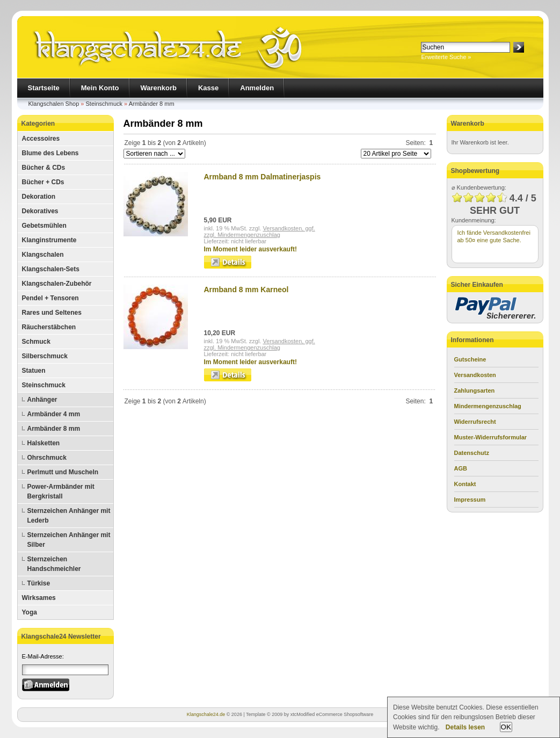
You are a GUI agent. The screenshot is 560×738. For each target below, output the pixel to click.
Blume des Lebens (50, 153)
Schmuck (36, 342)
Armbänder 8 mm (152, 104)
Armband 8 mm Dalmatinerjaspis (263, 177)
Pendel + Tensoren (50, 298)
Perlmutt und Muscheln (63, 472)
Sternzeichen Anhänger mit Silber (69, 540)
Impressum (470, 500)
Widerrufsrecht (475, 422)
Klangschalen (43, 255)
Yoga (30, 612)
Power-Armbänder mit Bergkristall (61, 491)
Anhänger (42, 400)
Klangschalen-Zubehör (57, 284)
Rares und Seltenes (52, 313)
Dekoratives (40, 211)
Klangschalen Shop (54, 104)
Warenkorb (159, 88)
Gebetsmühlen (44, 226)
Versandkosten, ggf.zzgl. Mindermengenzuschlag (260, 231)
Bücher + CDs (43, 182)
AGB (461, 468)
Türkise (39, 583)
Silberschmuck (45, 356)
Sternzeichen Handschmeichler (54, 564)
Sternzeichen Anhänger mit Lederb (69, 516)
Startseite (44, 88)
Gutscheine (470, 359)
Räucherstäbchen (49, 327)
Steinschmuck (104, 104)
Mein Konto (100, 88)
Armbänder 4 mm (54, 414)
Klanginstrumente (49, 240)
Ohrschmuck (47, 458)
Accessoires (41, 139)
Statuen (34, 371)
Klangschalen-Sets (51, 269)
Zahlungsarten (475, 390)
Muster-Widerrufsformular (491, 437)
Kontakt (465, 484)
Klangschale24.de (206, 714)
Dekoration (39, 197)
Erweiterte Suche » (446, 57)
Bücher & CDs (44, 168)
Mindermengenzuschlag (488, 406)
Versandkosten (475, 375)
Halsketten (44, 443)
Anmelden (257, 88)
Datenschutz (472, 453)
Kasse (208, 88)
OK (506, 727)
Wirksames (39, 598)
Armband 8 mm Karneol (246, 290)
